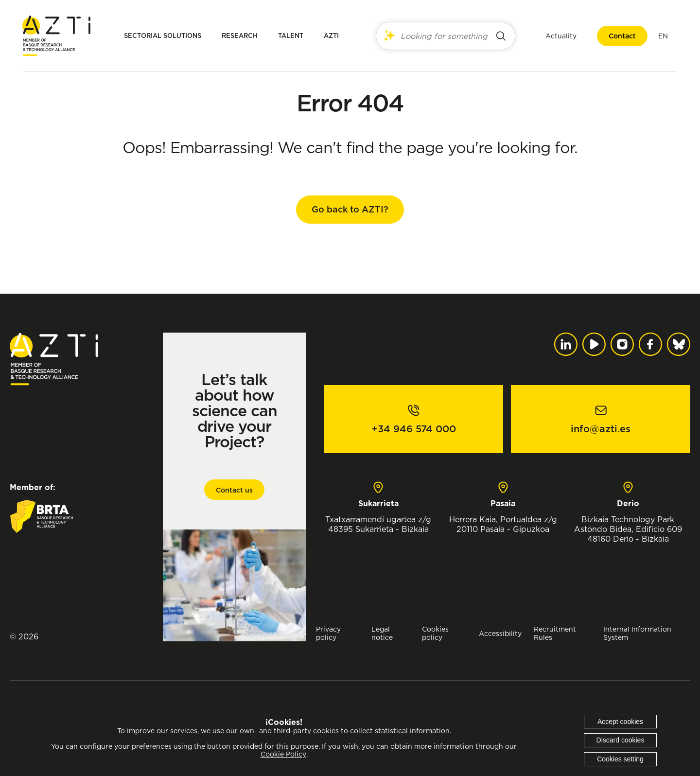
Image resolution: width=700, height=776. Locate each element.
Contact (621, 36)
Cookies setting (620, 759)
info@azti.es (601, 429)
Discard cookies (621, 740)
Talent (291, 36)
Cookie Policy (283, 754)
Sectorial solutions (163, 36)
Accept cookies (620, 722)
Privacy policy (328, 633)
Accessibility (500, 633)
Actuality (560, 36)
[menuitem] (662, 36)
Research (240, 36)
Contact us (234, 490)
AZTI (331, 36)
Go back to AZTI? (350, 209)
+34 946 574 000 (414, 429)
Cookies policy (435, 633)
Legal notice (382, 633)
